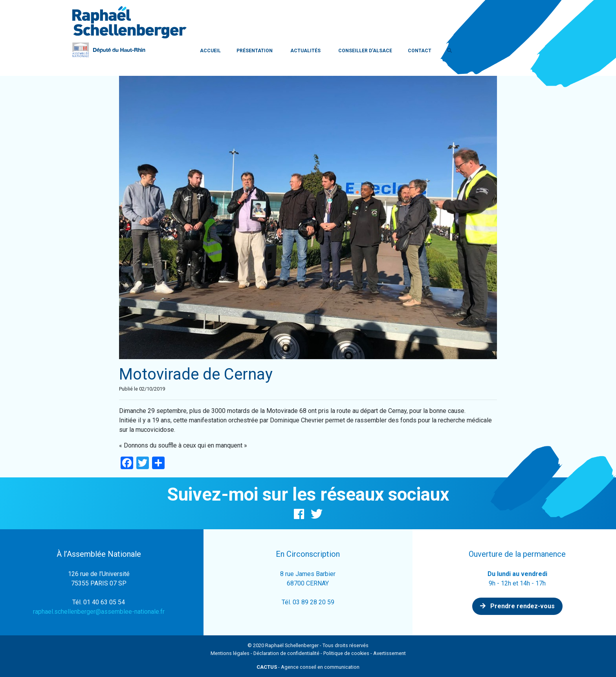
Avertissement (390, 653)
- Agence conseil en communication (308, 667)
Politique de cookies (346, 653)
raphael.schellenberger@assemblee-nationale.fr (99, 612)
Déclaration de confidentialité (286, 653)
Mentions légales (230, 653)
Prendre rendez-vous (517, 606)
